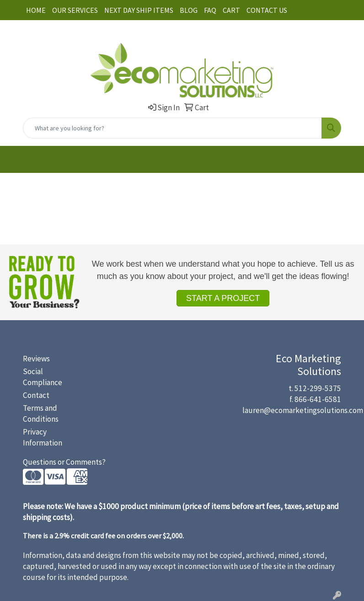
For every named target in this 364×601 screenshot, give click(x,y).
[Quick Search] (172, 128)
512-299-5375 (318, 388)
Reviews (36, 359)
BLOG (189, 10)
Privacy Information (43, 437)
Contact (36, 395)
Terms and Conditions (41, 413)
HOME (36, 10)
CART (231, 10)
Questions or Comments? (64, 462)
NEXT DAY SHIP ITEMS (139, 10)
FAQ (210, 10)
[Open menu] (346, 160)
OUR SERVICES (75, 10)
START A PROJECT (223, 298)
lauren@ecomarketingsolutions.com (303, 410)
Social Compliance (43, 377)
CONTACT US (267, 10)
